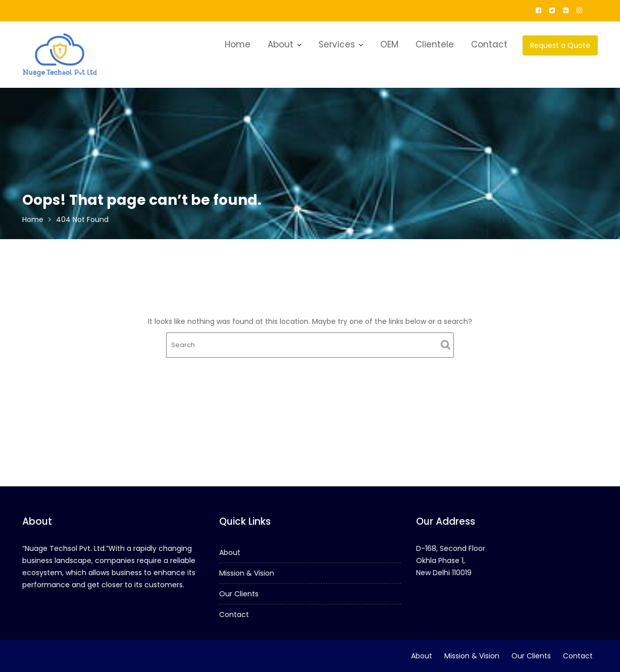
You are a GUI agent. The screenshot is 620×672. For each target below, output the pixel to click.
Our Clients (240, 593)
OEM (389, 44)
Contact (489, 44)
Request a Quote (560, 45)
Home (238, 44)
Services (337, 44)
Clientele (435, 44)
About (280, 44)
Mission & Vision (248, 573)
